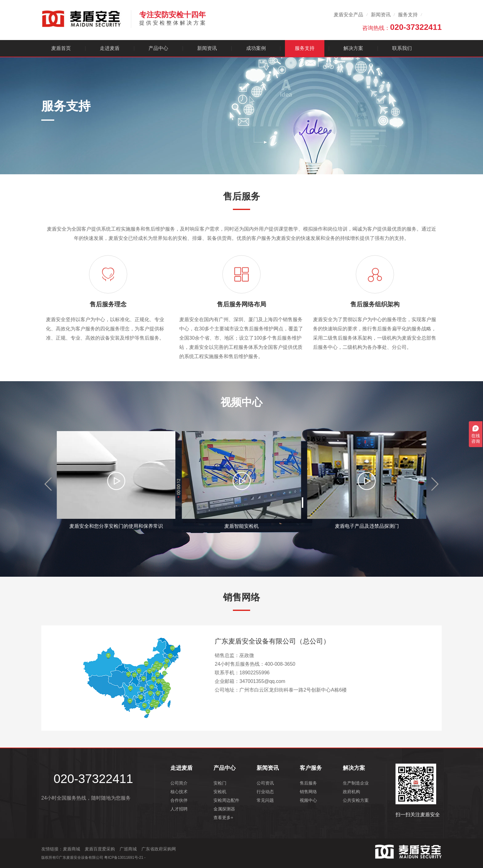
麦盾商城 (71, 849)
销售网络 (308, 792)
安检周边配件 (226, 800)
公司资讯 (265, 783)
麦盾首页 (61, 48)
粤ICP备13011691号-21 (124, 858)
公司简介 (179, 783)
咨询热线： (402, 27)
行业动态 (265, 792)
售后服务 (308, 783)
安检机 (220, 792)
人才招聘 (179, 809)
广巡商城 (128, 849)
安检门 (220, 783)
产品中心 (158, 48)
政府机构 (351, 792)
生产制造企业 (356, 783)
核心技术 (179, 792)
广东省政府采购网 (159, 849)
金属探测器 (224, 809)
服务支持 (408, 15)
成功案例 (256, 48)
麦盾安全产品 (348, 15)
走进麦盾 (110, 48)
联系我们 (402, 48)
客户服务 (311, 768)
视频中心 (308, 800)
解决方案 (353, 48)
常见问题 (265, 800)
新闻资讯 (381, 15)
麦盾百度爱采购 (100, 849)
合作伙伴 (179, 800)
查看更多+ (223, 818)
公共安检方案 (356, 800)
